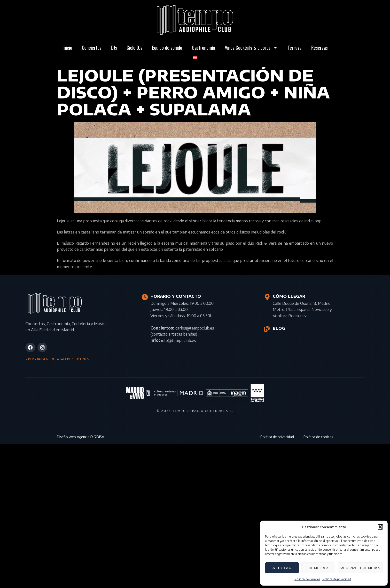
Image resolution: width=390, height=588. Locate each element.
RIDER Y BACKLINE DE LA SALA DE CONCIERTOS (57, 359)
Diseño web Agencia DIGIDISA (81, 437)
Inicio (67, 48)
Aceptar (282, 568)
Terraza (295, 48)
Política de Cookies (307, 579)
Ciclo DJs (135, 48)
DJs (114, 48)
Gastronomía (203, 48)
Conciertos (92, 48)
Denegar (318, 568)
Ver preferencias (360, 568)
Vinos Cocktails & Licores (251, 48)
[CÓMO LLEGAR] (267, 297)
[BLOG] (267, 329)
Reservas (320, 48)
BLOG (279, 328)
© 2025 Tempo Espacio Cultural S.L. (195, 411)
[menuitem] (195, 58)
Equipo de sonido (167, 48)
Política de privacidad (337, 579)
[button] (380, 527)
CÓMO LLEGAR (289, 296)
